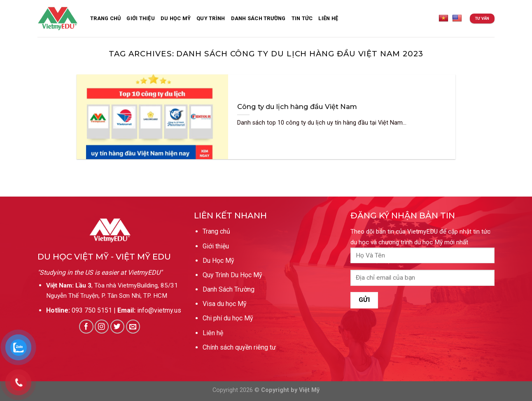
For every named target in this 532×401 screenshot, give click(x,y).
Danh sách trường (258, 18)
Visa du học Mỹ (225, 304)
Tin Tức (302, 18)
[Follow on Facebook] (86, 327)
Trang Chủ (105, 18)
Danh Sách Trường (229, 289)
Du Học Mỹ (176, 18)
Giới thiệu (141, 18)
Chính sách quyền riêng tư (239, 347)
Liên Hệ (328, 18)
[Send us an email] (133, 327)
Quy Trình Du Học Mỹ (232, 275)
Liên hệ (213, 333)
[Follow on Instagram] (102, 327)
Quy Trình (211, 18)
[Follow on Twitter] (118, 327)
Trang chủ (216, 231)
